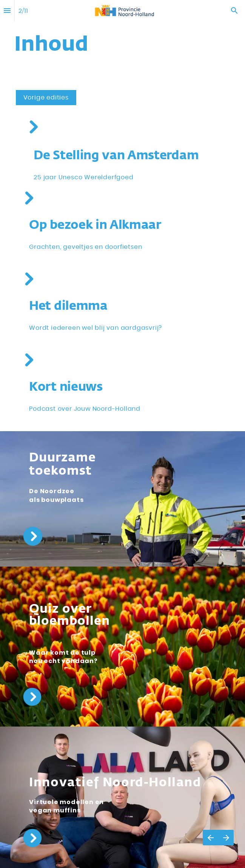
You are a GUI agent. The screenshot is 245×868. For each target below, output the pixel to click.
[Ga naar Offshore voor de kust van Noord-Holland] (64, 465)
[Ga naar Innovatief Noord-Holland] (115, 783)
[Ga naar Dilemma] (29, 279)
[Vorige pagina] (210, 838)
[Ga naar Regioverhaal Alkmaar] (29, 198)
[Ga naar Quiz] (69, 621)
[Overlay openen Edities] (46, 98)
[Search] (234, 11)
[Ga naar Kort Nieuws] (29, 360)
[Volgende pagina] (226, 838)
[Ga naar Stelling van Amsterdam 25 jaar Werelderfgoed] (33, 127)
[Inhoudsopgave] (7, 11)
